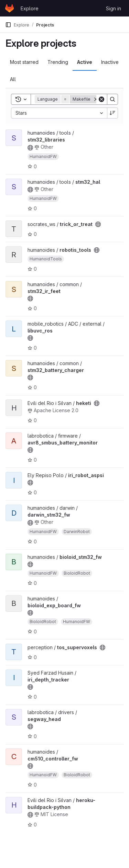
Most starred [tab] (24, 62)
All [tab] (13, 79)
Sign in (114, 8)
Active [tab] (85, 62)
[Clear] (101, 99)
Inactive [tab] (110, 62)
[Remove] (96, 99)
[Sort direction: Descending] (112, 113)
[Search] (112, 99)
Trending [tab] (58, 62)
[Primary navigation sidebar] (8, 25)
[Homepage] (9, 8)
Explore (30, 8)
